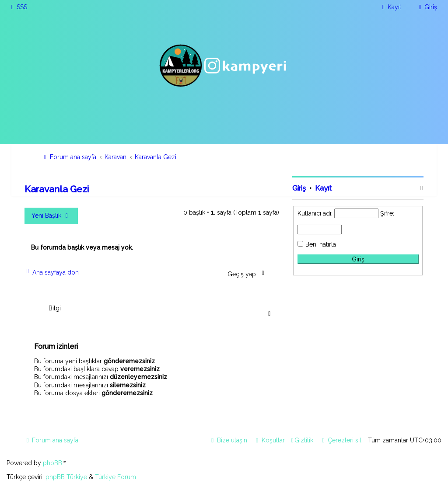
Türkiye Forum (115, 477)
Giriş (299, 188)
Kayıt (324, 188)
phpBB (52, 463)
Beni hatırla (321, 244)
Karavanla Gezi (57, 189)
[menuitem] (18, 7)
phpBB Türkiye (66, 477)
